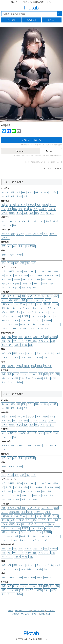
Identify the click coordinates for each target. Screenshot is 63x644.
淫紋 (56, 296)
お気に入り (52, 20)
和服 (16, 324)
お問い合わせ (45, 614)
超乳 (18, 192)
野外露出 (11, 271)
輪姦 (46, 374)
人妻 (13, 308)
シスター (57, 308)
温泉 (44, 279)
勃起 (29, 288)
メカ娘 (23, 357)
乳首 (26, 213)
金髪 (4, 337)
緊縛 (9, 374)
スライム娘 (37, 357)
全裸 (4, 271)
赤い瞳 (24, 345)
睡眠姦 (19, 382)
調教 (4, 378)
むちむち (31, 205)
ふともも (43, 209)
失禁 (22, 378)
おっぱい (5, 192)
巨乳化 (30, 192)
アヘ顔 (10, 263)
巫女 (29, 324)
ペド (9, 225)
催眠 (52, 374)
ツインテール (44, 341)
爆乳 (13, 192)
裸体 (49, 279)
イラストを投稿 (39, 611)
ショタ (41, 221)
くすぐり (11, 382)
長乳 (13, 196)
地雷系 (12, 312)
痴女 (21, 275)
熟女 (15, 225)
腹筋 (21, 209)
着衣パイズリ (27, 279)
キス (46, 234)
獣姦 (33, 366)
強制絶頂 (38, 378)
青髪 (46, 337)
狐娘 (29, 357)
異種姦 (19, 366)
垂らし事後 (49, 275)
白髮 (4, 341)
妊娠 (26, 271)
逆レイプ (29, 378)
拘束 (4, 374)
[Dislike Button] (51, 151)
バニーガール (20, 304)
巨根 (37, 213)
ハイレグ (20, 308)
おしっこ (24, 374)
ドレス (23, 320)
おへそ (52, 205)
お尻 (36, 209)
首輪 (35, 308)
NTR (50, 271)
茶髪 (53, 341)
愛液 (24, 288)
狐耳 (9, 353)
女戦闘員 (47, 320)
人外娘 (58, 353)
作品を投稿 (11, 20)
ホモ (15, 246)
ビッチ (45, 284)
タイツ (39, 304)
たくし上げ (6, 284)
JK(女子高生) (14, 300)
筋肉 (26, 209)
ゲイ (9, 246)
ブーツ (57, 316)
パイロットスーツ (46, 324)
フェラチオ (37, 234)
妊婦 (39, 205)
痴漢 (51, 284)
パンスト (49, 316)
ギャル (5, 312)
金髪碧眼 (53, 337)
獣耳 (15, 353)
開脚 (9, 279)
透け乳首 (16, 284)
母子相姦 (48, 366)
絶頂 (22, 263)
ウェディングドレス (10, 328)
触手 (4, 366)
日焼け (17, 345)
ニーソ (52, 312)
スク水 (55, 304)
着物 (35, 324)
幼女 (29, 221)
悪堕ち (19, 271)
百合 (4, 246)
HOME (11, 611)
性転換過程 (30, 246)
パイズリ (5, 234)
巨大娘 (12, 213)
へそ (4, 209)
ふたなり (11, 366)
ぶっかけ (20, 234)
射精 (32, 275)
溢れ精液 (39, 275)
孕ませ (37, 279)
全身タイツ (24, 328)
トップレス (35, 328)
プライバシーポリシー (30, 614)
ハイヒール (15, 316)
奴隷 (4, 382)
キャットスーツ (41, 312)
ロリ (4, 221)
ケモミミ (5, 357)
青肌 (9, 341)
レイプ (16, 374)
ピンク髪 (28, 337)
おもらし (33, 374)
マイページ (51, 611)
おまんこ (52, 209)
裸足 (49, 308)
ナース (39, 320)
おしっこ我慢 (13, 378)
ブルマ (57, 324)
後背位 (12, 255)
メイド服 (31, 320)
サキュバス (30, 353)
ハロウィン (39, 300)
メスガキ (22, 221)
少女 (35, 221)
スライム (15, 357)
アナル (5, 213)
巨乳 (24, 192)
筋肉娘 (45, 205)
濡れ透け (9, 275)
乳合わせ (17, 279)
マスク (28, 308)
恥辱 (33, 263)
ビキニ (30, 300)
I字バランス (26, 284)
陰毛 (9, 209)
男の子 (56, 221)
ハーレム (37, 284)
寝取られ (57, 271)
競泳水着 (47, 304)
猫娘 (46, 357)
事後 (57, 275)
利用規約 (16, 614)
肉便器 (54, 378)
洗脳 (40, 374)
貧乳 (37, 192)
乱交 (4, 279)
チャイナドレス (37, 316)
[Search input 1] (29, 14)
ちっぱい (44, 192)
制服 (24, 296)
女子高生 (31, 304)
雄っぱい (50, 213)
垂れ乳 (19, 196)
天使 (39, 353)
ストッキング (27, 312)
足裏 (31, 213)
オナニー (53, 234)
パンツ (48, 300)
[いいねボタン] (21, 151)
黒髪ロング (38, 337)
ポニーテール (18, 341)
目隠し (46, 378)
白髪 (9, 337)
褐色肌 (28, 341)
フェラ (28, 234)
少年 (4, 225)
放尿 (57, 374)
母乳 (26, 196)
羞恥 (4, 263)
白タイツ (5, 316)
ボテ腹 (12, 205)
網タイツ (5, 320)
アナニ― (5, 238)
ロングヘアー (7, 345)
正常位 (19, 255)
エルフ (21, 353)
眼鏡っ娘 (5, 308)
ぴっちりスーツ (34, 296)
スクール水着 (7, 324)
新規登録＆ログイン (23, 611)
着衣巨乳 (25, 316)
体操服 (23, 324)
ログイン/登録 (31, 20)
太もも (19, 213)
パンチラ (42, 308)
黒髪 (15, 337)
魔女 (18, 312)
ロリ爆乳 (53, 192)
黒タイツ (15, 320)
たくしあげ (41, 271)
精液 (26, 275)
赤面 (17, 263)
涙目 (28, 263)
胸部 (42, 213)
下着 (23, 300)
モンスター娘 (48, 353)
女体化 (21, 246)
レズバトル (6, 288)
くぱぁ (32, 271)
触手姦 (40, 366)
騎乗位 (5, 255)
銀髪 (21, 337)
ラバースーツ (47, 296)
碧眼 (31, 345)
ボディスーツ (7, 304)
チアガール (46, 328)
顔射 (13, 234)
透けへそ (16, 288)
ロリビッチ (12, 221)
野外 (35, 288)
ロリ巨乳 (5, 196)
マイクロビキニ (14, 296)
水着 (4, 296)
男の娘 (49, 221)
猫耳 (4, 353)
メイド (5, 300)
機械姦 (27, 366)
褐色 (35, 341)
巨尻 (15, 209)
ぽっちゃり (21, 205)
